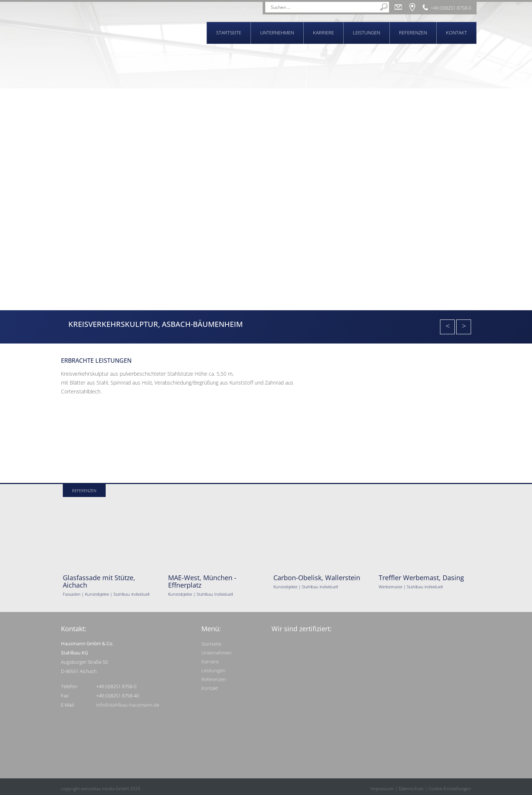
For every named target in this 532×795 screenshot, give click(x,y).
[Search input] (324, 7)
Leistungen (366, 33)
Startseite (229, 33)
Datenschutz (411, 789)
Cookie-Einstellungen (450, 789)
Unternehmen (277, 33)
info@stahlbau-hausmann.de (128, 705)
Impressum (382, 789)
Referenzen (413, 33)
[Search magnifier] (384, 7)
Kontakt (456, 33)
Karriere (323, 33)
